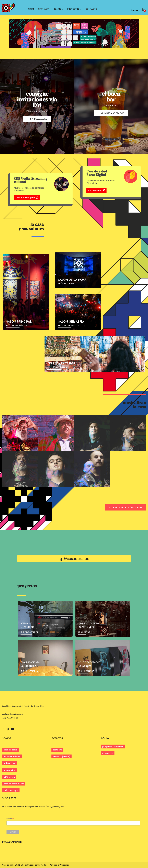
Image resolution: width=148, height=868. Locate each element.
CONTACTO (91, 9)
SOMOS (58, 9)
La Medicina (44, 865)
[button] (61, 756)
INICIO (31, 9)
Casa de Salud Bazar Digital (97, 173)
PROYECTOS (74, 9)
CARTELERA (44, 9)
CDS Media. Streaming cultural (31, 180)
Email (10, 819)
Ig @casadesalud (74, 558)
